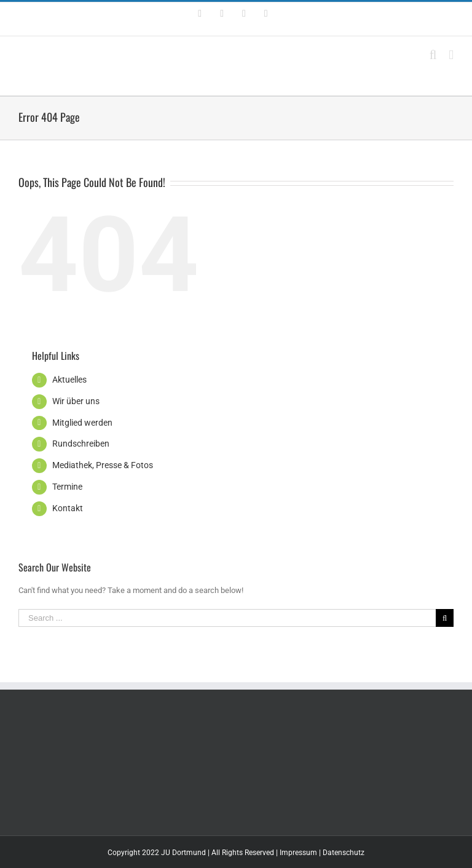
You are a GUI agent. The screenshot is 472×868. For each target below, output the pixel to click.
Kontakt (68, 508)
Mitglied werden (82, 423)
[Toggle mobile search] (433, 55)
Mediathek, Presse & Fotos (103, 465)
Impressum (298, 853)
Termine (67, 487)
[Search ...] (227, 618)
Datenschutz (344, 853)
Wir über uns (76, 401)
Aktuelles (69, 380)
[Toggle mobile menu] (451, 55)
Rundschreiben (81, 444)
